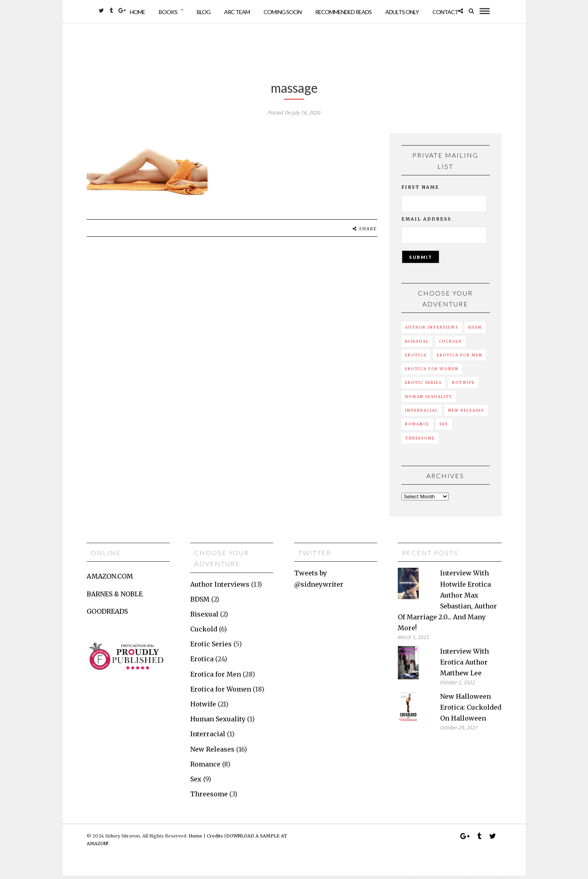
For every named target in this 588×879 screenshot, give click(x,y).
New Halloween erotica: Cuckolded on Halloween (471, 710)
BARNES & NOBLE (115, 597)
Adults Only (402, 12)
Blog (204, 12)
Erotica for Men (460, 358)
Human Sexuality (429, 399)
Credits (215, 839)
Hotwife (463, 385)
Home (137, 12)
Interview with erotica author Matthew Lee (464, 665)
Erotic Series (423, 385)
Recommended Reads (343, 12)
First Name (420, 190)
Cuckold (450, 344)
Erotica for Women (432, 372)
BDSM (475, 330)
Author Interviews (432, 330)
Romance (417, 427)
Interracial (422, 413)
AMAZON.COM (110, 579)
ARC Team (237, 12)
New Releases (466, 413)
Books (168, 12)
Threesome (420, 441)
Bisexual (417, 344)
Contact (445, 12)
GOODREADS (107, 614)
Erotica (416, 358)
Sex (444, 427)
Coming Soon (283, 12)
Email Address (426, 222)
